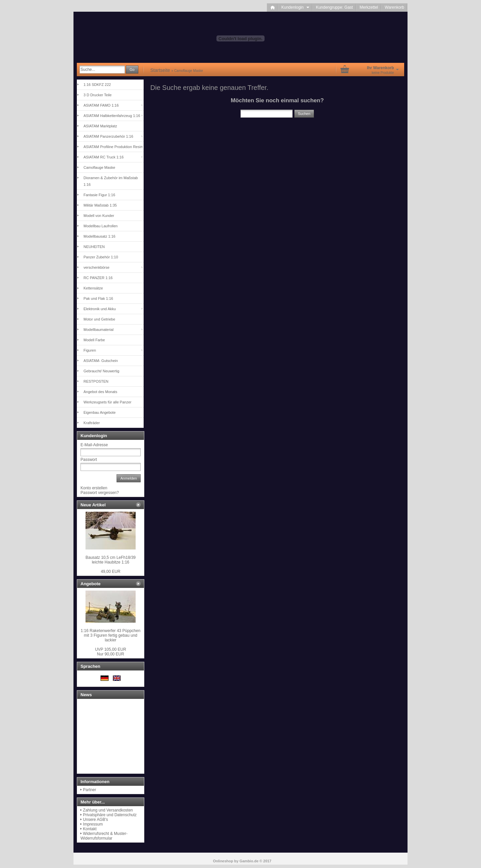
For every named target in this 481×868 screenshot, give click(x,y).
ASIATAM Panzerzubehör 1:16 (108, 136)
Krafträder (92, 423)
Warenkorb (394, 7)
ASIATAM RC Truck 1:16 (104, 157)
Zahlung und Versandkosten (108, 810)
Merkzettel (369, 7)
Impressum (93, 824)
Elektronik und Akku (100, 309)
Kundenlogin (295, 7)
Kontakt (90, 829)
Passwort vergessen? (100, 493)
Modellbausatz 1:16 (99, 236)
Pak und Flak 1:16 (98, 298)
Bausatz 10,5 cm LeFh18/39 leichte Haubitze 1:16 (111, 560)
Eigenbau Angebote (100, 412)
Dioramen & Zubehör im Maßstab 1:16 (111, 181)
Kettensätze (93, 288)
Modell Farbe (94, 340)
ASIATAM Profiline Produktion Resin (113, 147)
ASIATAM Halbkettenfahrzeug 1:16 (112, 116)
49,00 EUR (111, 572)
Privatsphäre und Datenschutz (110, 815)
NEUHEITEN (94, 247)
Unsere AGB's (95, 820)
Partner (89, 790)
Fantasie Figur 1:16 (99, 195)
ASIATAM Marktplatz (100, 126)
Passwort (89, 460)
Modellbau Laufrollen (101, 226)
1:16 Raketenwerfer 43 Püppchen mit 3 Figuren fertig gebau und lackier (111, 635)
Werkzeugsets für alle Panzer (107, 402)
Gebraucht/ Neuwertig (101, 371)
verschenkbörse (97, 267)
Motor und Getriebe (99, 319)
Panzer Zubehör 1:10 (101, 257)
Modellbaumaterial (99, 330)
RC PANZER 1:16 (98, 278)
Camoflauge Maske (99, 167)
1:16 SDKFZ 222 (97, 85)
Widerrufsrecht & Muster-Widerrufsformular (104, 836)
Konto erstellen (94, 488)
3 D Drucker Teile (98, 95)
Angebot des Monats (100, 392)
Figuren (90, 350)
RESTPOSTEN (96, 381)
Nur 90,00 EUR (110, 652)
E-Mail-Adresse (94, 445)
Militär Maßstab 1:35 (100, 205)
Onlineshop (223, 861)
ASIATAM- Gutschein (101, 361)
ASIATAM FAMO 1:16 (101, 105)
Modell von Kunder (99, 216)
